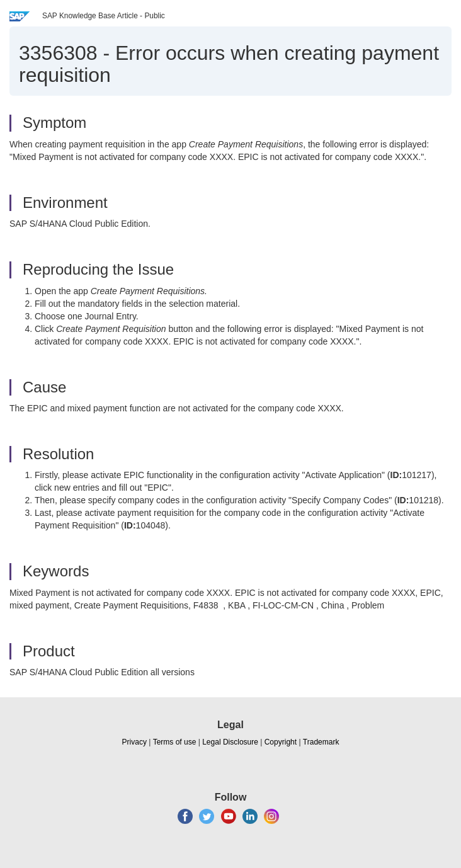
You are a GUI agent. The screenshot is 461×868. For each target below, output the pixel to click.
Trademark (321, 742)
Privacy (134, 742)
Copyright (281, 742)
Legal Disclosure (230, 742)
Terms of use (175, 742)
